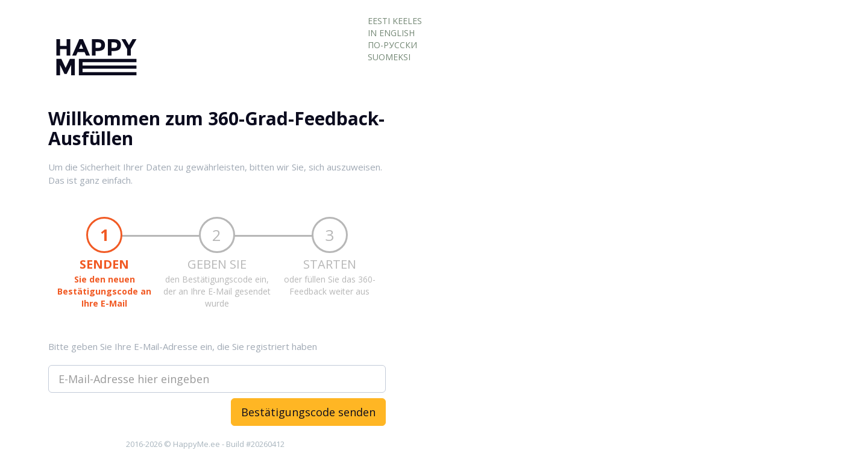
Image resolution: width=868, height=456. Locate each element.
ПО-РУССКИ (392, 45)
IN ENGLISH (391, 33)
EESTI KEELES (395, 21)
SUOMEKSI (389, 57)
